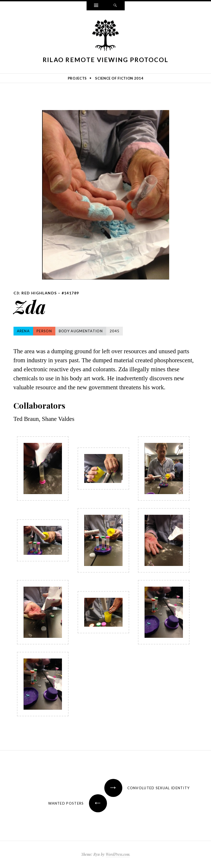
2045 (115, 331)
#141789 (70, 293)
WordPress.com (118, 854)
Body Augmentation (81, 331)
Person (44, 331)
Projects (77, 78)
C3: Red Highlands (35, 293)
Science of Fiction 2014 (119, 78)
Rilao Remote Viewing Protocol (106, 60)
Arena (23, 331)
